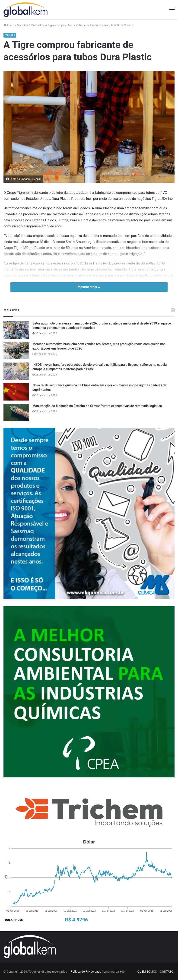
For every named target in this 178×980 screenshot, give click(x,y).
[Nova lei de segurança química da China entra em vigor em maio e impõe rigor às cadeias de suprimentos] (16, 392)
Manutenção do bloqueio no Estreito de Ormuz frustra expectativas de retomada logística (97, 406)
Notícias (22, 25)
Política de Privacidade (86, 972)
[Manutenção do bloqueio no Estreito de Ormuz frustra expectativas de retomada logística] (16, 412)
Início (9, 25)
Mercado (37, 25)
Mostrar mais (89, 287)
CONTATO (167, 972)
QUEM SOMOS (147, 972)
